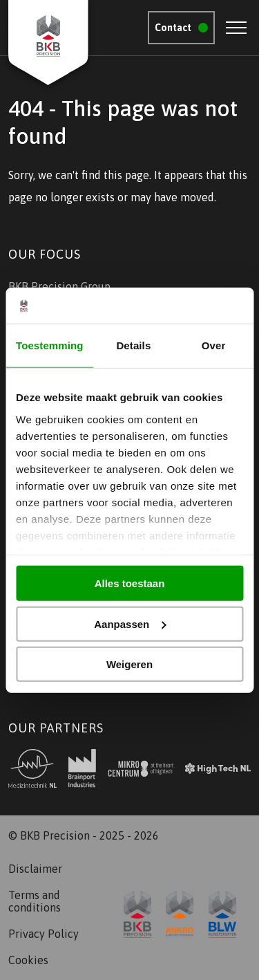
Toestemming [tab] (50, 345)
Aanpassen (130, 623)
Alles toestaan (130, 583)
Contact (173, 28)
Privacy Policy (44, 934)
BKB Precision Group (59, 286)
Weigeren (129, 664)
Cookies (28, 960)
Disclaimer (35, 869)
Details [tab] (133, 345)
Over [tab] (214, 345)
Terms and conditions (35, 901)
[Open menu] (236, 28)
